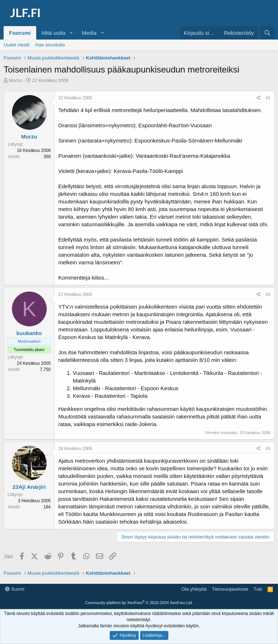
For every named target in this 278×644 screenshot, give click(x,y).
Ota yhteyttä (194, 589)
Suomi (15, 589)
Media (89, 33)
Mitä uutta (54, 33)
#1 (268, 98)
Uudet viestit (17, 45)
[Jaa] (259, 98)
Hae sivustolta (50, 45)
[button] (71, 33)
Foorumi (20, 33)
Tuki (258, 589)
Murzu (16, 80)
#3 (268, 449)
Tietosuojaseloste (230, 589)
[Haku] (267, 33)
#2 (268, 294)
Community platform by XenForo (139, 603)
